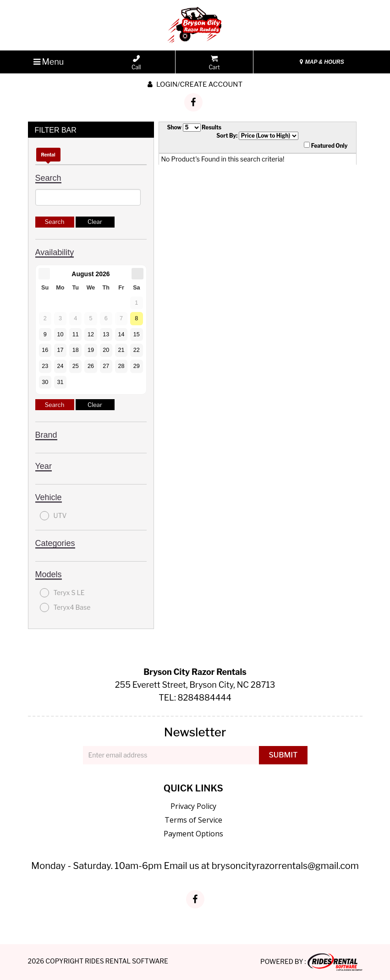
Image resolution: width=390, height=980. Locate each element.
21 (121, 350)
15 (137, 334)
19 (91, 350)
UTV (53, 516)
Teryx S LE (62, 593)
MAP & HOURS (322, 62)
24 (60, 366)
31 (60, 382)
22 (137, 350)
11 (76, 334)
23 (45, 366)
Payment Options (193, 834)
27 (106, 366)
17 (60, 350)
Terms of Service (193, 820)
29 (137, 366)
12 (91, 334)
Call (136, 63)
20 (106, 350)
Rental (48, 155)
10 (60, 334)
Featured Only (326, 145)
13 (106, 334)
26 (91, 366)
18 (76, 350)
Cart (214, 63)
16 (45, 350)
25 (76, 366)
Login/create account (195, 84)
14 (121, 334)
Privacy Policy (193, 806)
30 (45, 382)
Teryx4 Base (65, 607)
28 (121, 366)
